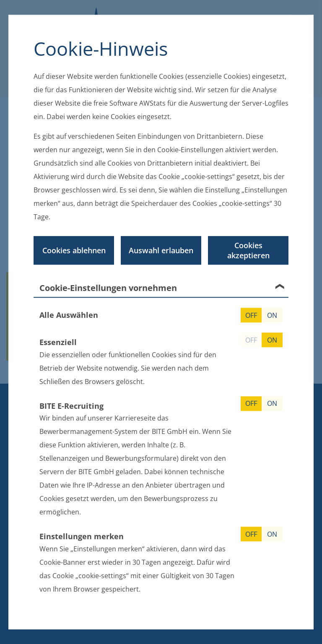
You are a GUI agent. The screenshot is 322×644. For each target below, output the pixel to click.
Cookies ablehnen (74, 250)
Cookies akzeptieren (248, 250)
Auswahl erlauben (161, 250)
